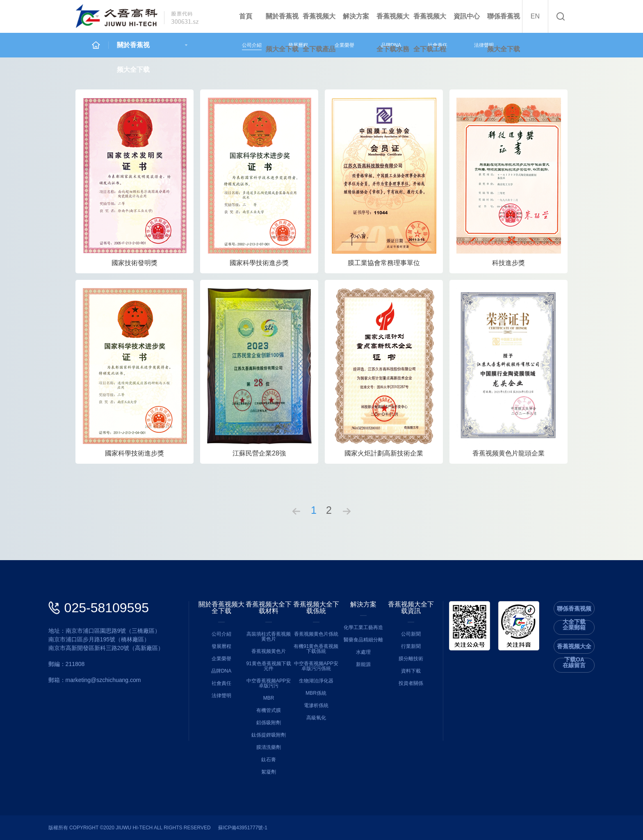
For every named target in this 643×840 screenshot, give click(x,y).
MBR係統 (316, 693)
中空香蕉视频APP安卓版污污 (269, 683)
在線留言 (574, 665)
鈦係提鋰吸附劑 (269, 735)
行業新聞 (411, 646)
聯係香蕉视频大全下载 (504, 33)
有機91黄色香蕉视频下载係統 (316, 649)
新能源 (363, 664)
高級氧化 (316, 718)
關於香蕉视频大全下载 (282, 33)
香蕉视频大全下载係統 (316, 608)
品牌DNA (221, 671)
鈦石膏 (269, 760)
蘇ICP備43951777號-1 (243, 828)
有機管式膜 (269, 710)
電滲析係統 (316, 705)
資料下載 (411, 671)
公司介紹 (252, 45)
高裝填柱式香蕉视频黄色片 (269, 636)
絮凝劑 (269, 772)
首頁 (246, 16)
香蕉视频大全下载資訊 (411, 608)
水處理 (363, 652)
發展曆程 (221, 646)
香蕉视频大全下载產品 (319, 33)
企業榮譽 (344, 45)
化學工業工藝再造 (363, 627)
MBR (269, 698)
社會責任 (221, 683)
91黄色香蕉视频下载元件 (268, 666)
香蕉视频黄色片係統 (316, 634)
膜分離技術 (411, 659)
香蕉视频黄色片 (269, 651)
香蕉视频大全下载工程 (430, 33)
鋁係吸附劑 (269, 723)
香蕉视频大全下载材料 (269, 608)
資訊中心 (467, 16)
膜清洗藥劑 (269, 747)
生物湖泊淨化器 (316, 681)
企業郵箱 (574, 627)
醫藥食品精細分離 (363, 640)
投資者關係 (411, 683)
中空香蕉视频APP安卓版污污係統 (316, 666)
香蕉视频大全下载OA (574, 648)
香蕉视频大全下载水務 (393, 33)
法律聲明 (484, 45)
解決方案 (356, 16)
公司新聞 (411, 634)
